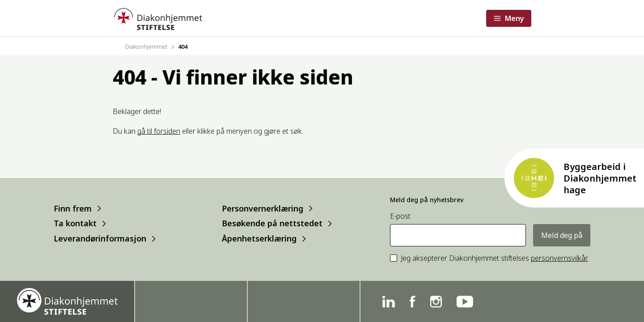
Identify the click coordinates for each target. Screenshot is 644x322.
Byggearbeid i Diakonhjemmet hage (600, 178)
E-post (400, 216)
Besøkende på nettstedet (272, 223)
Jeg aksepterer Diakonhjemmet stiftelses (494, 258)
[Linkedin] (388, 302)
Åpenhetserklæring (259, 239)
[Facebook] (412, 302)
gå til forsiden (159, 131)
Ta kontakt (75, 223)
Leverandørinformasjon (100, 239)
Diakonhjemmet (146, 47)
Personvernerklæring (263, 208)
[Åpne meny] (509, 18)
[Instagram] (436, 302)
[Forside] (157, 18)
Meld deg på (562, 235)
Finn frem (73, 208)
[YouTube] (465, 302)
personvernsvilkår (559, 258)
